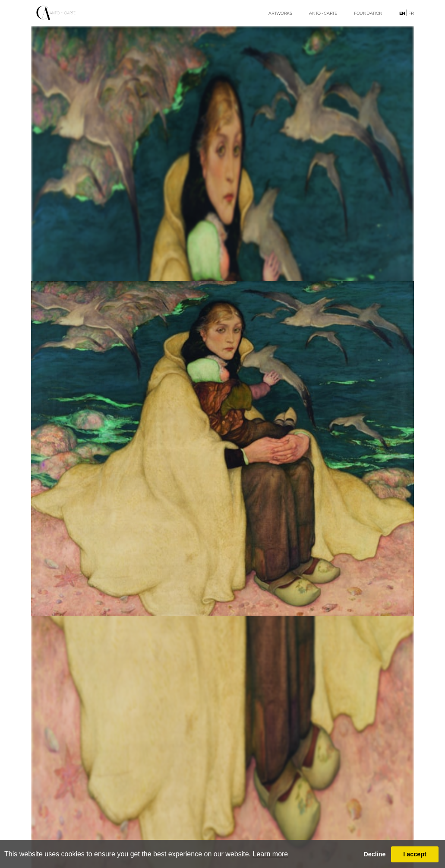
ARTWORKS (280, 13)
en (402, 13)
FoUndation (368, 13)
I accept (415, 854)
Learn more (270, 854)
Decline (374, 854)
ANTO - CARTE (323, 13)
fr (411, 13)
